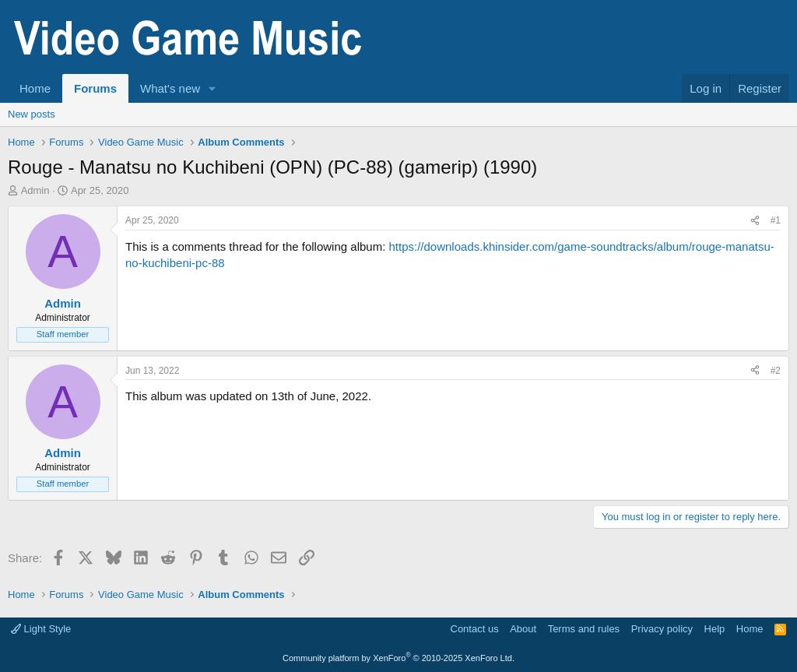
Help (715, 629)
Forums (95, 88)
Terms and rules (584, 629)
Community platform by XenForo (398, 658)
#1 (776, 220)
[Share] (755, 221)
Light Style (41, 629)
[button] (212, 88)
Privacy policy (662, 629)
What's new (170, 88)
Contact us (475, 629)
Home (35, 88)
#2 (776, 371)
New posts (32, 114)
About (523, 629)
